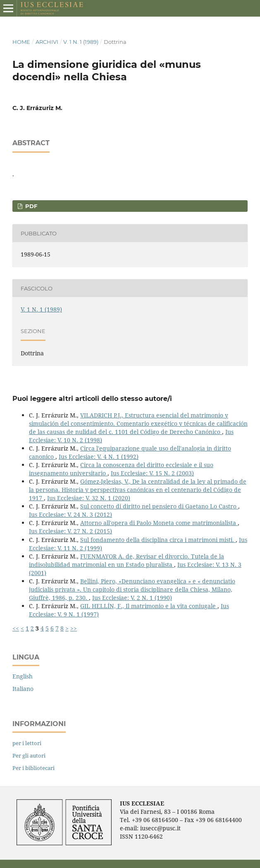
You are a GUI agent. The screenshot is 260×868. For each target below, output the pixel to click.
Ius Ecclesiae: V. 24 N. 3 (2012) (70, 514)
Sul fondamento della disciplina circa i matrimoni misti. (158, 540)
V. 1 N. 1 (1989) (81, 42)
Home (21, 42)
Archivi (47, 42)
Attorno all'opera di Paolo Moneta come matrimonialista (159, 523)
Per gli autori (29, 755)
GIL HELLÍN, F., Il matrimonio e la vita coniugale (149, 606)
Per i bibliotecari (33, 768)
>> (74, 628)
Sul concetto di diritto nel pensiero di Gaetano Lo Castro (159, 506)
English (23, 676)
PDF (30, 206)
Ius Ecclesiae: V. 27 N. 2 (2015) (70, 531)
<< (16, 628)
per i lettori (27, 743)
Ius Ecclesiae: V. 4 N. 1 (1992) (99, 457)
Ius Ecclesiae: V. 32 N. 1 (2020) (89, 498)
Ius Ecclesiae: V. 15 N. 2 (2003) (152, 473)
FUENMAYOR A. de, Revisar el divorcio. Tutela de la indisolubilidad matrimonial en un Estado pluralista (126, 560)
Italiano (23, 689)
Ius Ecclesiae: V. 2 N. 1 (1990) (132, 598)
